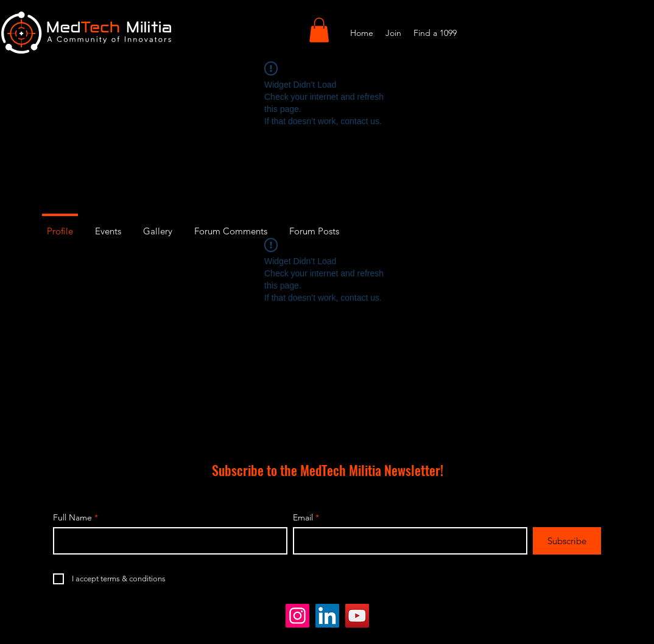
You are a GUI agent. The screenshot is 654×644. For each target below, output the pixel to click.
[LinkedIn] (327, 616)
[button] (319, 30)
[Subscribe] (567, 541)
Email (303, 517)
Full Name (72, 517)
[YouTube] (357, 616)
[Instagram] (297, 616)
